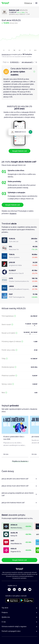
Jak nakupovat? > (28, 62)
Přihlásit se (28, 3)
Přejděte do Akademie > (20, 461)
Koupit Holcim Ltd (20, 151)
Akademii (13, 213)
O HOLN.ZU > (15, 62)
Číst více (6, 454)
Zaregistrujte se (6, 55)
